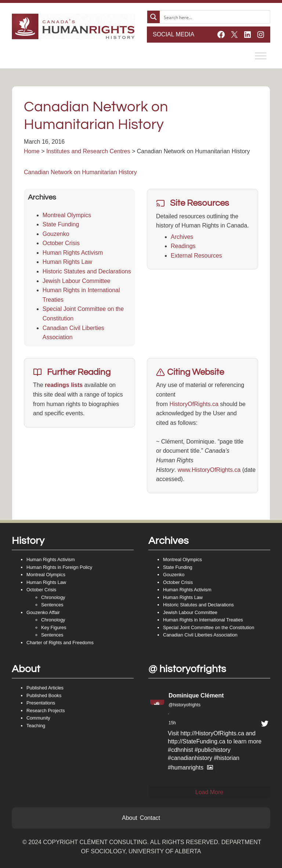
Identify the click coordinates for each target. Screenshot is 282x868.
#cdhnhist (180, 750)
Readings (183, 246)
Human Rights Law (67, 262)
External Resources (196, 256)
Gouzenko (56, 234)
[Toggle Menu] (261, 56)
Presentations (41, 703)
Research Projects (46, 711)
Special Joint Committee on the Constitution (209, 627)
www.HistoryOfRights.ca (209, 470)
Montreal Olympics (67, 215)
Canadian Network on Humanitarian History (80, 172)
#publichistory (213, 750)
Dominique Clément (196, 695)
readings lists (64, 385)
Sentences (52, 605)
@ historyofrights (187, 669)
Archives (182, 237)
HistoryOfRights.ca (194, 404)
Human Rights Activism (73, 253)
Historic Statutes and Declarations (87, 271)
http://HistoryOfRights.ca (212, 733)
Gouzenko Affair (43, 612)
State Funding (61, 224)
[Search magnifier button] (153, 17)
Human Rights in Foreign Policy (59, 567)
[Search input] (215, 17)
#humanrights (186, 767)
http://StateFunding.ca (197, 741)
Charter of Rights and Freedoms (60, 643)
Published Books (44, 695)
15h (172, 723)
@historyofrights (185, 705)
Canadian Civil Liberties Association (200, 635)
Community (38, 718)
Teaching (36, 726)
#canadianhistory (190, 758)
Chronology (53, 597)
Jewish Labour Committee (77, 281)
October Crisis (61, 243)
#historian (226, 758)
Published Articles (45, 688)
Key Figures (54, 627)
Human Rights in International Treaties (203, 620)
